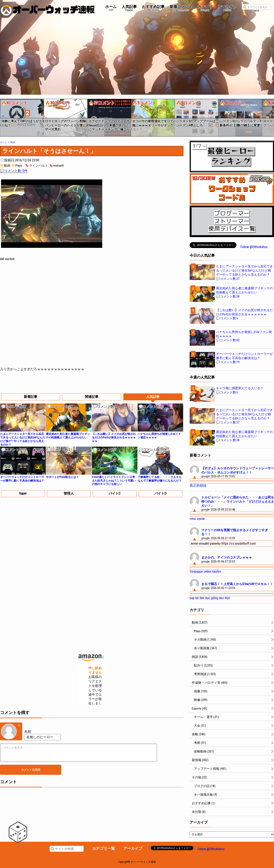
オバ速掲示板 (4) (205, 795)
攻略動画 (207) (204, 751)
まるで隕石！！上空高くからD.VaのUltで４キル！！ (237, 584)
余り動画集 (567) (205, 648)
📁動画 (5, 166)
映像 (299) (201, 700)
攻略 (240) (199, 734)
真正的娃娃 (198, 485)
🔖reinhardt (56, 166)
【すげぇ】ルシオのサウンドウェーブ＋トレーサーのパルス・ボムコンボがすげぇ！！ (238, 470)
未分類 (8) (199, 812)
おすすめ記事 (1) (203, 803)
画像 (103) (201, 691)
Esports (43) (199, 709)
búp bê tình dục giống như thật (210, 598)
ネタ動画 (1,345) (205, 640)
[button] (3, 116)
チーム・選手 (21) (206, 717)
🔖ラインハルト (37, 166)
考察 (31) (200, 743)
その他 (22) (199, 777)
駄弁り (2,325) (203, 665)
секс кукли (197, 519)
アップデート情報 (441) (210, 769)
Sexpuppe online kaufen (205, 571)
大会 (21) (200, 726)
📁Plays (17, 166)
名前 (28, 732)
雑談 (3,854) (200, 657)
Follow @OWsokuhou (254, 247)
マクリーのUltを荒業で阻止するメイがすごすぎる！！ (235, 532)
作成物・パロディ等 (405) (210, 683)
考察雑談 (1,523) (205, 674)
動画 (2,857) (200, 622)
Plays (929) (201, 631)
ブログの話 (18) (205, 786)
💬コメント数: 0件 (14, 171)
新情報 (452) (200, 760)
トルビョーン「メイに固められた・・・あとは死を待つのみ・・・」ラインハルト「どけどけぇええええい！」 (238, 501)
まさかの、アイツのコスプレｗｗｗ (227, 557)
